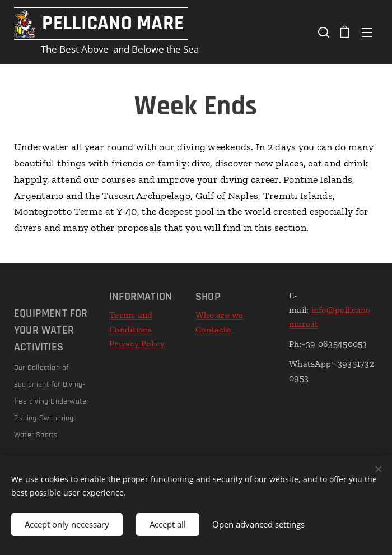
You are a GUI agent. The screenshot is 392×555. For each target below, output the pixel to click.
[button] (323, 32)
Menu (367, 33)
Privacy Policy (137, 343)
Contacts (213, 329)
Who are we (220, 315)
